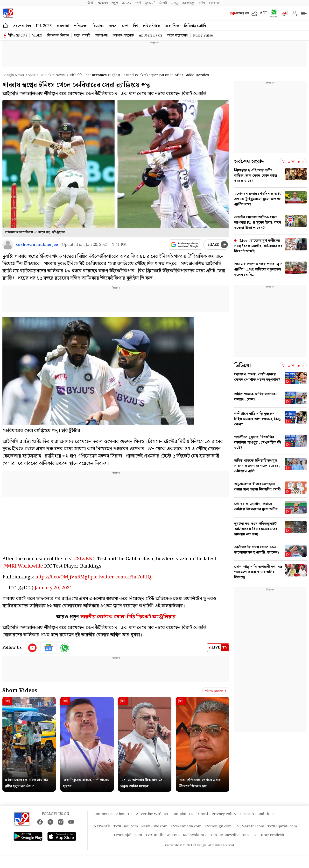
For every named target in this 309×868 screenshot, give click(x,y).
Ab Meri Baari (151, 36)
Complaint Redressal (190, 814)
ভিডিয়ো (242, 366)
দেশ (125, 26)
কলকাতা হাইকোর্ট (123, 36)
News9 (103, 3)
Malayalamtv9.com (200, 835)
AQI (263, 13)
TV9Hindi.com (126, 826)
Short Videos (20, 691)
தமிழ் (175, 3)
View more (216, 691)
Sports (33, 75)
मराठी (138, 3)
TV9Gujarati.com (282, 826)
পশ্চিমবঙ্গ (81, 26)
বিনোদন (98, 26)
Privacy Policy (224, 814)
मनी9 (202, 3)
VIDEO (37, 36)
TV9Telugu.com (218, 826)
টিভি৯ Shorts (17, 36)
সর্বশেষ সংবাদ (249, 162)
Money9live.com (235, 835)
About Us (124, 814)
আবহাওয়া (102, 36)
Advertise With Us (152, 814)
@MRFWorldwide (23, 566)
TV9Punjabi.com (128, 835)
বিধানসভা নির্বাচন (58, 36)
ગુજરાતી (150, 3)
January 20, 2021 (53, 588)
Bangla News (13, 75)
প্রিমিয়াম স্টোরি (195, 26)
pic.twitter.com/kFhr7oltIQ (121, 577)
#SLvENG (85, 559)
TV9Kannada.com (186, 826)
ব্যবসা (113, 26)
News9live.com (154, 826)
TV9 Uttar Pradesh (268, 835)
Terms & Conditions (257, 814)
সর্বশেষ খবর (22, 26)
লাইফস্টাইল (151, 26)
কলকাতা (63, 26)
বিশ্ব (136, 26)
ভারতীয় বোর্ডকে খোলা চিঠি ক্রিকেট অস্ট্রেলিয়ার (128, 617)
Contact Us (103, 814)
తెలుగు (126, 3)
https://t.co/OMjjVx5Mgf (62, 577)
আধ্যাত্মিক (172, 26)
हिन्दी (91, 3)
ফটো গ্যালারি (82, 36)
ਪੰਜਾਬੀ (163, 3)
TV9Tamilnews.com (163, 835)
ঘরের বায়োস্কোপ (178, 36)
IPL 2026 (44, 26)
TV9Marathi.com (250, 826)
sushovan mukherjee (37, 245)
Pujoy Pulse (203, 36)
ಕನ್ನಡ (115, 3)
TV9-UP (214, 3)
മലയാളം (189, 3)
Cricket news (53, 75)
